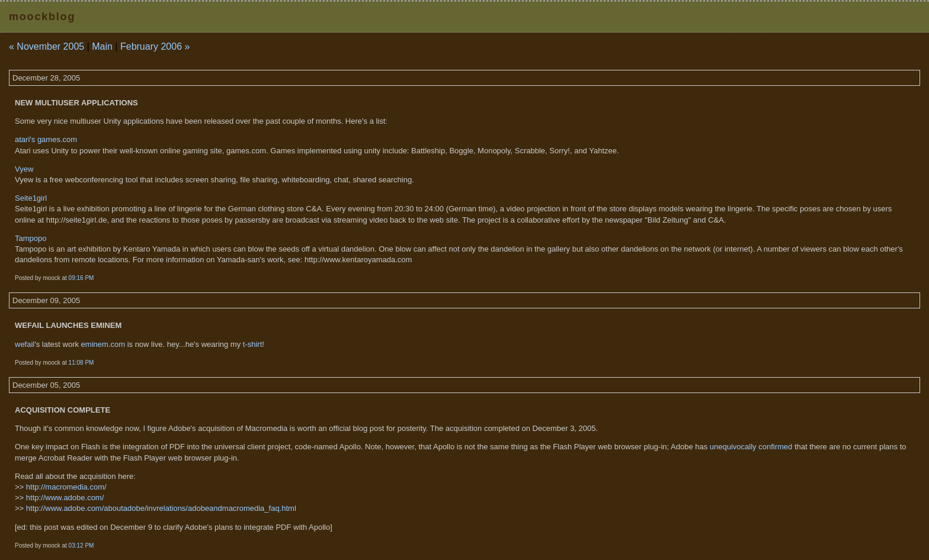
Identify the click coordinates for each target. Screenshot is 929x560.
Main (102, 46)
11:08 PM (81, 363)
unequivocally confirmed (751, 447)
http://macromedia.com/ (66, 487)
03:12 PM (81, 545)
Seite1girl (31, 198)
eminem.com (103, 344)
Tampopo (31, 238)
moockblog (42, 17)
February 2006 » (155, 46)
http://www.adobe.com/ (65, 498)
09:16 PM (81, 278)
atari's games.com (46, 139)
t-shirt (253, 344)
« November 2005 (47, 46)
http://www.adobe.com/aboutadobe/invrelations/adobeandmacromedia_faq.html (161, 508)
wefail (25, 344)
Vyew (24, 169)
